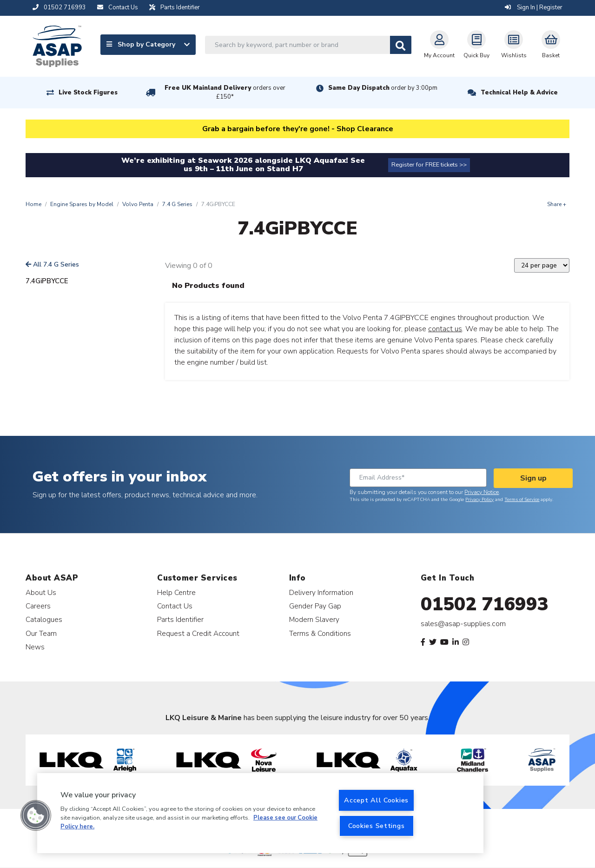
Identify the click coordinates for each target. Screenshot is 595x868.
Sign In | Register (534, 7)
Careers (38, 606)
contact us (445, 329)
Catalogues (44, 619)
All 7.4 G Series (52, 264)
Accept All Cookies (376, 800)
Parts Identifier (180, 619)
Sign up (533, 478)
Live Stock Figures (88, 93)
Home (33, 204)
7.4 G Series (177, 204)
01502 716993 (485, 604)
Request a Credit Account (198, 633)
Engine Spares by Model (82, 204)
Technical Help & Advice (519, 93)
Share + (557, 204)
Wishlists (514, 45)
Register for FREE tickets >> (429, 165)
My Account (439, 45)
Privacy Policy (479, 500)
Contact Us (175, 606)
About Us (41, 592)
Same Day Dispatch (383, 88)
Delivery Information (321, 592)
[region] (260, 813)
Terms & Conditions (320, 633)
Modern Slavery (314, 619)
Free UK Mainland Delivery (225, 92)
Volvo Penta (138, 204)
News (35, 647)
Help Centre (176, 592)
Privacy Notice (482, 492)
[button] (36, 815)
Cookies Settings (377, 826)
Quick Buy (476, 45)
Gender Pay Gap (315, 606)
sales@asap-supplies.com (463, 624)
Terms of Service (522, 500)
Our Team (41, 633)
